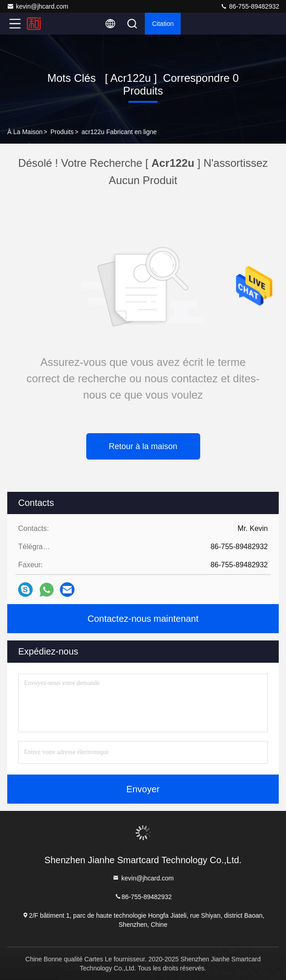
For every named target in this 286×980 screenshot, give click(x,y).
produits (62, 132)
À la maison (25, 132)
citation (163, 24)
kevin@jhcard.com (37, 6)
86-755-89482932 (250, 6)
